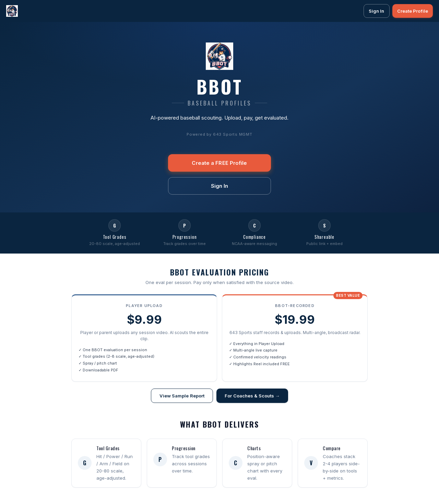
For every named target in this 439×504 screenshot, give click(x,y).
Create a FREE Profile (219, 163)
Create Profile (413, 11)
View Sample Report (182, 396)
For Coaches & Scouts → (252, 396)
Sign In (377, 11)
